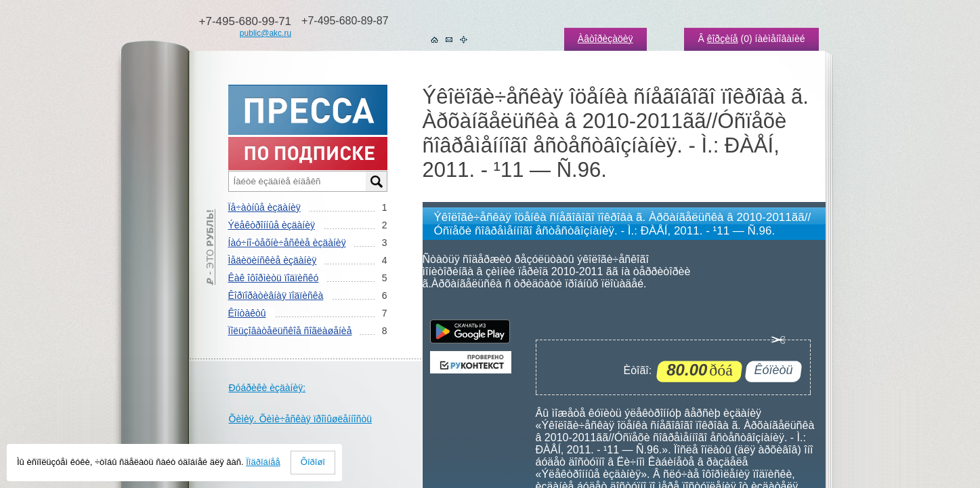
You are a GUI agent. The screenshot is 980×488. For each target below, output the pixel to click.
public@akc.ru (265, 33)
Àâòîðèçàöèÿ (605, 39)
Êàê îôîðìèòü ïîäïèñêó (274, 278)
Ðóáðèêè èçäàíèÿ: (268, 388)
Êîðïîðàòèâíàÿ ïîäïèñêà (276, 296)
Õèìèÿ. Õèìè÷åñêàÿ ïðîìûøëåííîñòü (301, 419)
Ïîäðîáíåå (263, 462)
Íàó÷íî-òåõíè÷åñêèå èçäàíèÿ (287, 243)
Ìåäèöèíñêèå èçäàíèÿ (273, 260)
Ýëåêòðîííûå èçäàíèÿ (272, 225)
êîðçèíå (723, 39)
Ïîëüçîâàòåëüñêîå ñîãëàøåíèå (290, 331)
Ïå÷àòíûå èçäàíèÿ (264, 207)
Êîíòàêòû (247, 313)
